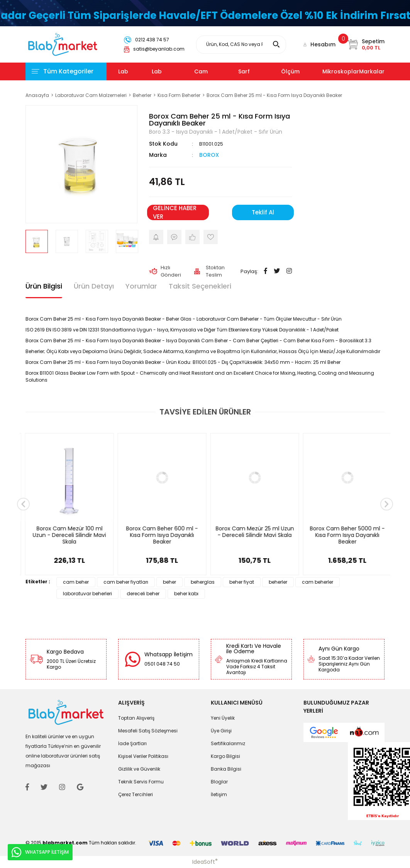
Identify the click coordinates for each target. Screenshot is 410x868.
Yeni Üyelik (223, 718)
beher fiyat (242, 582)
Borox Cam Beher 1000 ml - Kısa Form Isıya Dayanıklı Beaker (66, 535)
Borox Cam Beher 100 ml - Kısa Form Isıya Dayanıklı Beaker (252, 535)
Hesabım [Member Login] (323, 44)
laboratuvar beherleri (87, 594)
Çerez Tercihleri (136, 794)
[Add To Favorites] (211, 237)
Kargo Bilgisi (225, 756)
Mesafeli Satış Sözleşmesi (148, 731)
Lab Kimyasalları (169, 80)
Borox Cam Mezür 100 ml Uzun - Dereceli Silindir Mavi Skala (344, 535)
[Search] (241, 45)
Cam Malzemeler (210, 80)
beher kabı (186, 594)
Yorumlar (141, 286)
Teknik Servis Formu (141, 782)
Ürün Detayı (94, 286)
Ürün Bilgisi (44, 286)
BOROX (209, 155)
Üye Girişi (221, 731)
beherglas (203, 582)
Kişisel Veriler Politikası (143, 756)
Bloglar (219, 782)
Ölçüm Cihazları (293, 80)
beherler (278, 582)
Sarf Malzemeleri (255, 80)
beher (169, 582)
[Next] (387, 504)
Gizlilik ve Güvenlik (139, 769)
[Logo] (63, 44)
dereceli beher (143, 594)
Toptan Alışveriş (136, 718)
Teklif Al (263, 212)
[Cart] (366, 44)
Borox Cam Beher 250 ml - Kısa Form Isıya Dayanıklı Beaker (159, 535)
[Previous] (23, 504)
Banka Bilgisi (226, 769)
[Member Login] (305, 44)
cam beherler (318, 582)
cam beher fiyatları (126, 582)
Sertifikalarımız (228, 743)
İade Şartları (132, 743)
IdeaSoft (205, 862)
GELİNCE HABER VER (175, 212)
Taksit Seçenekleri (200, 286)
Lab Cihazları (130, 80)
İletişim (219, 794)
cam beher (76, 582)
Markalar (372, 71)
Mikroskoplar (341, 71)
